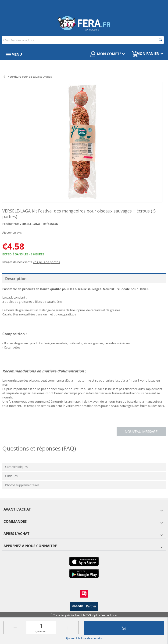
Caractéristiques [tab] (16, 467)
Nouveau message (141, 432)
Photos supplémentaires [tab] (22, 485)
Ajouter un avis (12, 233)
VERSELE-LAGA (30, 224)
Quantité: (41, 631)
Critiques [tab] (11, 476)
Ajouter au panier (124, 628)
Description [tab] (16, 279)
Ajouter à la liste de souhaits (84, 638)
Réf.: (46, 224)
